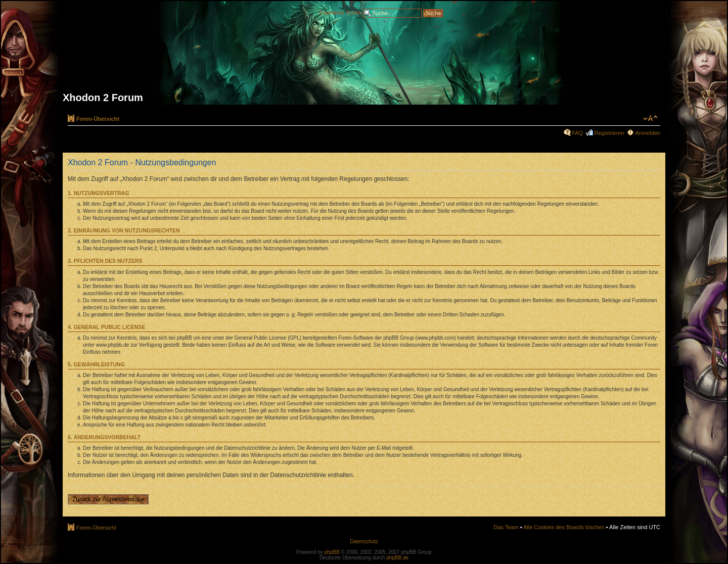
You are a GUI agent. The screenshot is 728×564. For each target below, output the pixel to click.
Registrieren (609, 133)
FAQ (577, 133)
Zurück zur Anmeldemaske (108, 499)
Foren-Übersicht (98, 119)
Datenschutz (364, 542)
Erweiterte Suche (340, 12)
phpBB (332, 552)
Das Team (506, 527)
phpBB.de (397, 558)
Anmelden (648, 133)
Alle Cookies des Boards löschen (564, 527)
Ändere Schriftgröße (650, 118)
